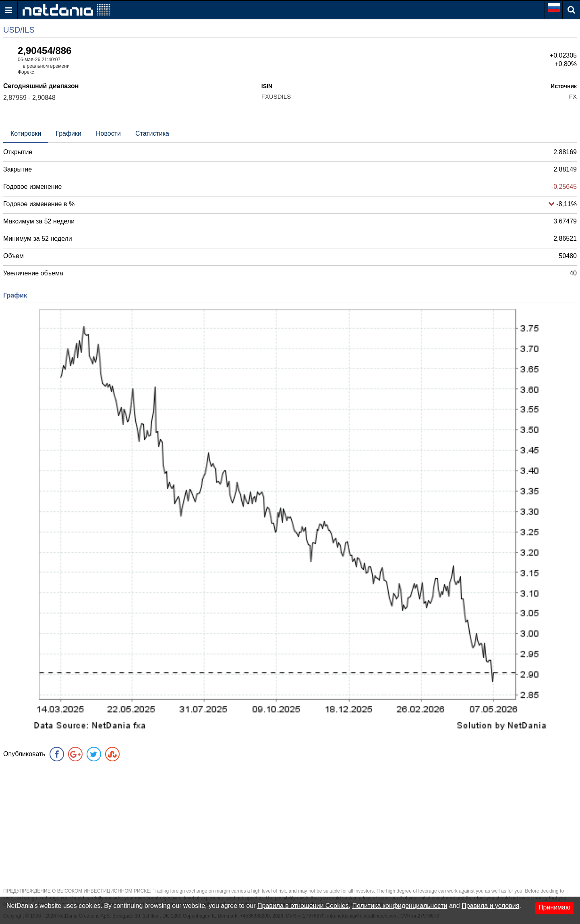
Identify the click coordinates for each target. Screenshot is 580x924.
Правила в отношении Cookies (303, 906)
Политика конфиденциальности (400, 906)
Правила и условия (490, 906)
